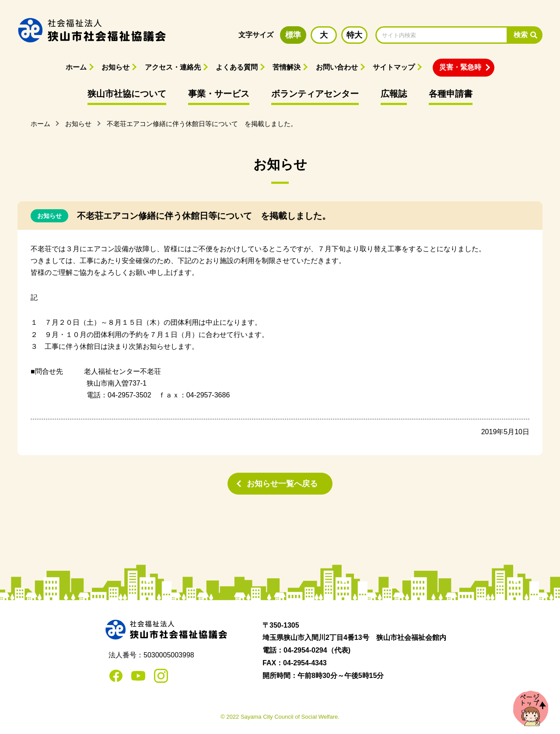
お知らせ (115, 67)
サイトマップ (394, 67)
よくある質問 (237, 67)
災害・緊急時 (460, 67)
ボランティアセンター (315, 94)
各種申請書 (451, 94)
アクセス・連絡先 (173, 67)
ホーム (76, 67)
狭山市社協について (127, 94)
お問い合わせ (337, 67)
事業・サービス (219, 94)
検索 (521, 35)
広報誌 (394, 94)
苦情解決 (287, 67)
